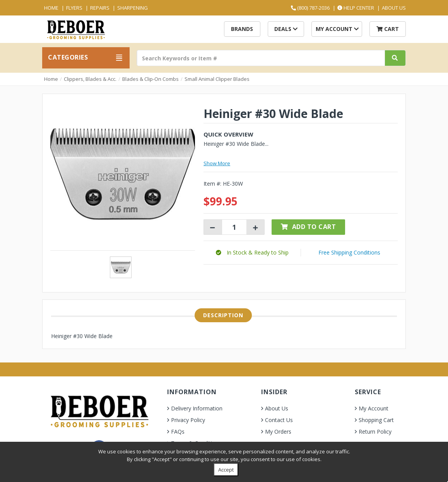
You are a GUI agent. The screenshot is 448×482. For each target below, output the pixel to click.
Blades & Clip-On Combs (150, 79)
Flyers (74, 8)
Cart (388, 29)
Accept (226, 470)
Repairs (100, 8)
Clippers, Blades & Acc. (90, 79)
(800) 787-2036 (310, 8)
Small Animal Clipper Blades (217, 79)
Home (51, 8)
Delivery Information (197, 408)
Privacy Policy (188, 420)
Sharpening (133, 8)
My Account (337, 29)
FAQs (178, 432)
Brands (242, 29)
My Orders (278, 432)
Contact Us (279, 420)
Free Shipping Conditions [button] (349, 252)
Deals (286, 29)
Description (223, 315)
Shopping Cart (376, 420)
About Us (394, 8)
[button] (252, 252)
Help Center (356, 8)
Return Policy (375, 432)
